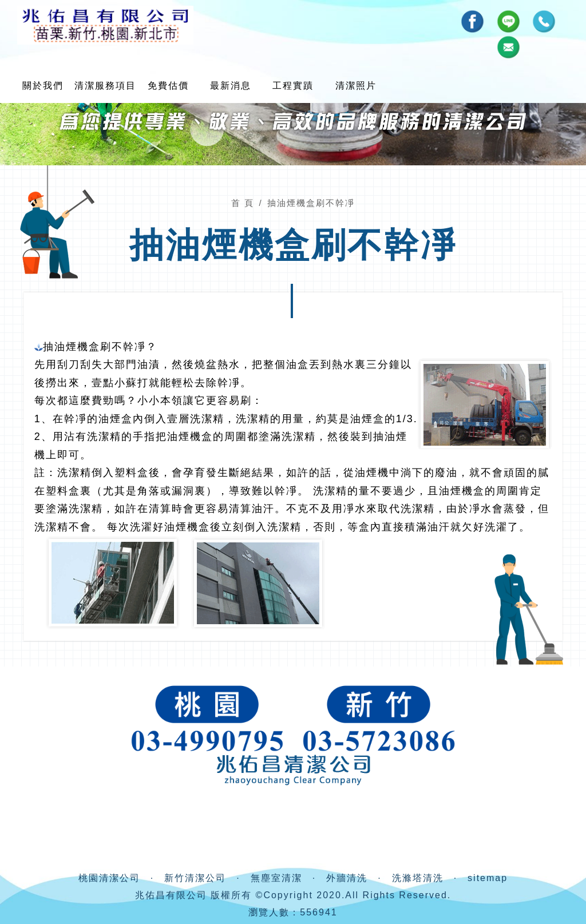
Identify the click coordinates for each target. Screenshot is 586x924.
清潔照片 (355, 86)
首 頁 (243, 203)
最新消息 (231, 86)
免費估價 (168, 86)
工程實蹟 (293, 86)
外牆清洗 (347, 878)
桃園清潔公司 (109, 878)
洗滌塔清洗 (418, 878)
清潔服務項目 (105, 86)
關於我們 (43, 86)
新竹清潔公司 (195, 878)
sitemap (488, 878)
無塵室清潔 (276, 878)
